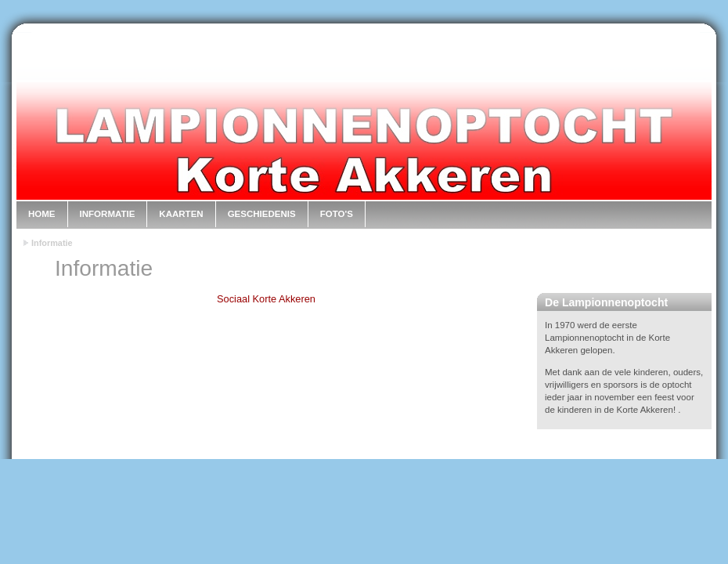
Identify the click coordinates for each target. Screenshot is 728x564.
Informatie (108, 214)
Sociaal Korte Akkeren (266, 299)
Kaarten (181, 214)
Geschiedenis (262, 214)
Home (42, 214)
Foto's (337, 214)
